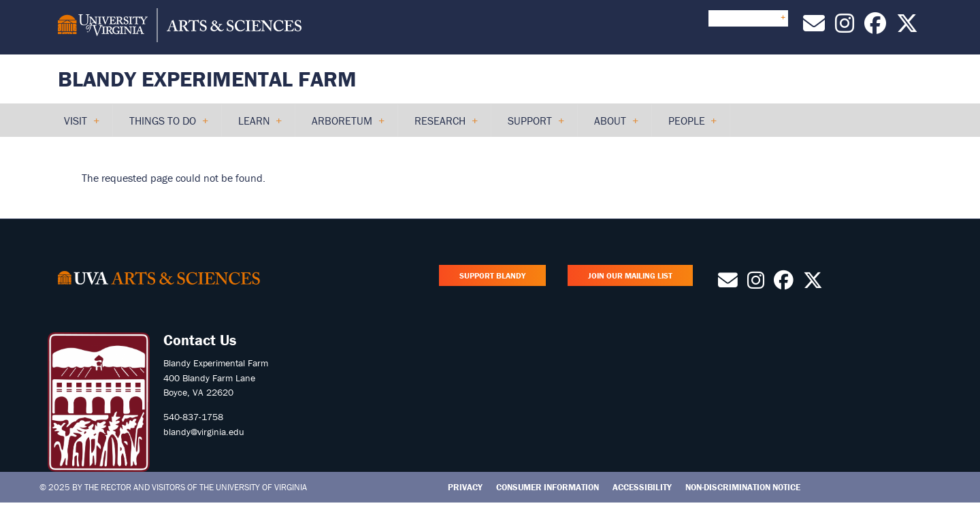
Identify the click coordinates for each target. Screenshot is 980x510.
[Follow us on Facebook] (875, 27)
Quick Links (748, 18)
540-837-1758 (193, 417)
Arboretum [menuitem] (342, 125)
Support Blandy (492, 275)
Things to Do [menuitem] (163, 125)
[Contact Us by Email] (814, 27)
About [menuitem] (610, 125)
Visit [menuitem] (76, 125)
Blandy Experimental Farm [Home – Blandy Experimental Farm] (207, 79)
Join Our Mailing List (630, 275)
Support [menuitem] (530, 125)
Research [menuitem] (440, 125)
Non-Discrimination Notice (743, 487)
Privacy (465, 487)
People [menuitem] (687, 125)
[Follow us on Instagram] (845, 27)
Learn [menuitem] (255, 125)
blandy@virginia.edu (204, 432)
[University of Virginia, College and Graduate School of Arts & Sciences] (180, 27)
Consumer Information (548, 487)
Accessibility (642, 487)
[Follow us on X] (907, 27)
